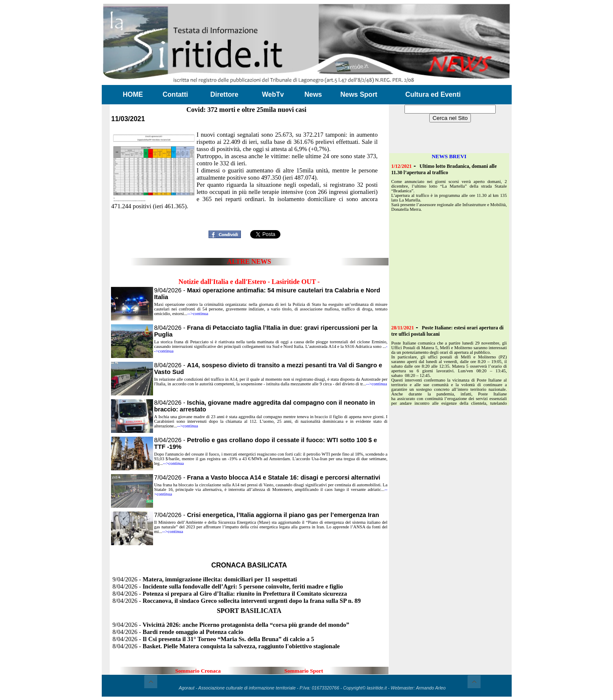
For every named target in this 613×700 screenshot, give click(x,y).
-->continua (198, 314)
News (313, 94)
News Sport (359, 94)
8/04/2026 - (228, 586)
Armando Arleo (431, 688)
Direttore (224, 94)
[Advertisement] (249, 214)
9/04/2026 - (205, 579)
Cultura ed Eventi (433, 94)
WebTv (273, 94)
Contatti (175, 94)
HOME (133, 94)
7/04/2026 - (267, 477)
